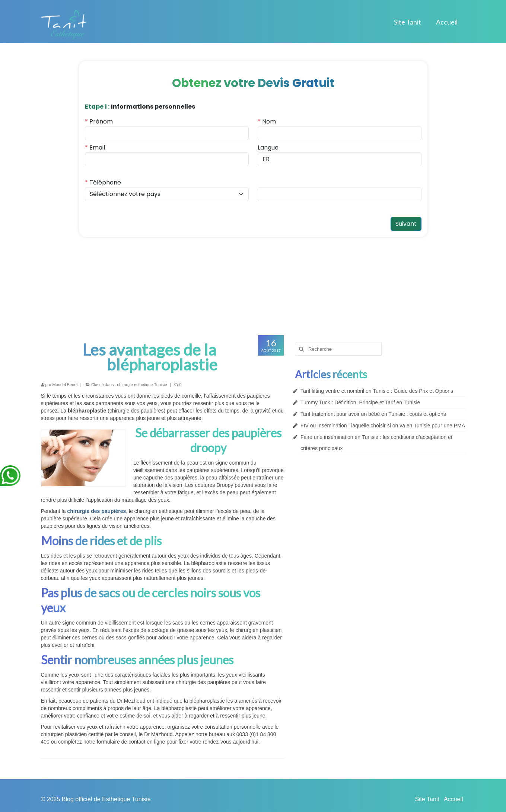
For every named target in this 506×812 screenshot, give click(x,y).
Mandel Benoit (66, 385)
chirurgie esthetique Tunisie (142, 385)
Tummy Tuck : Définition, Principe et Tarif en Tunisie (360, 402)
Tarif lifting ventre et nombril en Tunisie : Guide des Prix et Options (377, 391)
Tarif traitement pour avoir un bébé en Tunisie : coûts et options (373, 414)
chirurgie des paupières (96, 511)
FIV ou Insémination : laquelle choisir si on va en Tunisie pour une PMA (383, 426)
